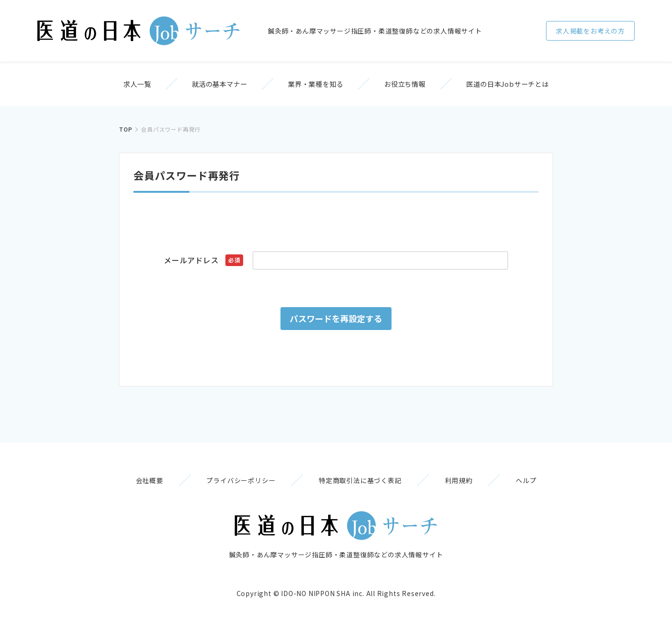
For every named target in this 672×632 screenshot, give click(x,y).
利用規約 (465, 485)
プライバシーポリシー (235, 485)
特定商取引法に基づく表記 (360, 485)
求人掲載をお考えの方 (590, 31)
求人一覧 (121, 85)
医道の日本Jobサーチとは (524, 85)
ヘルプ (538, 485)
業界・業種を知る (315, 85)
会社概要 (138, 485)
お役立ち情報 (413, 85)
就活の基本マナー (211, 85)
